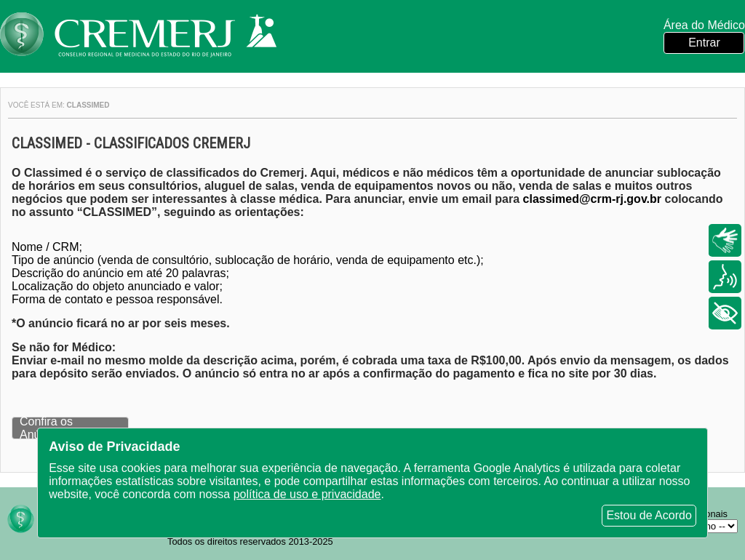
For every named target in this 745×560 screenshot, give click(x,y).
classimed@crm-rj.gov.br (592, 199)
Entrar (704, 43)
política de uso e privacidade (307, 494)
